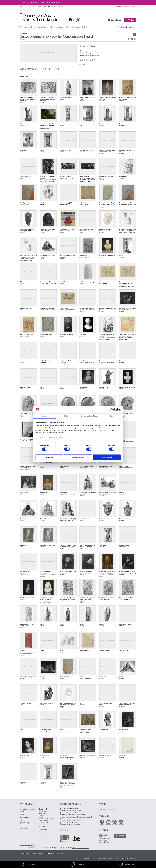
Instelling (86, 27)
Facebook (102, 825)
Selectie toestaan (78, 457)
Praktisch (23, 27)
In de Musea (24, 818)
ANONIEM (83, 64)
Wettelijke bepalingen (120, 858)
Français (127, 7)
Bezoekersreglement (26, 824)
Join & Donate (116, 20)
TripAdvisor (121, 825)
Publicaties (42, 813)
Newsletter (122, 836)
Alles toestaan (107, 457)
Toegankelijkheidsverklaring (105, 858)
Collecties (69, 27)
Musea (78, 27)
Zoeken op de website (49, 7)
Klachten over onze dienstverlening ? (86, 858)
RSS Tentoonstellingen (105, 838)
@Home (133, 27)
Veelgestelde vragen (27, 809)
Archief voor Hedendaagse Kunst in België (47, 820)
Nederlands (119, 7)
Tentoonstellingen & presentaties (41, 27)
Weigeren (49, 457)
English (134, 7)
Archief (41, 817)
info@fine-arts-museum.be (80, 848)
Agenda (59, 27)
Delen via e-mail (135, 39)
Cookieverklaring (132, 858)
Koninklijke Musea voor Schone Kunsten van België (20, 13)
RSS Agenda (103, 835)
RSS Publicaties (104, 842)
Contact (28, 7)
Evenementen (42, 7)
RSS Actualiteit (104, 840)
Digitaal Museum (44, 822)
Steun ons (43, 829)
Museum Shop (24, 822)
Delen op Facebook (129, 39)
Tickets (132, 20)
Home (22, 7)
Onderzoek (123, 27)
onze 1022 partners (48, 425)
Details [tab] (67, 416)
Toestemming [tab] (44, 416)
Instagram (115, 825)
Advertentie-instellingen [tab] (89, 416)
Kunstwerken (135, 34)
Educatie (112, 27)
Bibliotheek (42, 812)
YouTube (108, 825)
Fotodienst (42, 815)
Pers (34, 7)
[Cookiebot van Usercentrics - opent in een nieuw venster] (112, 410)
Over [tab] (112, 416)
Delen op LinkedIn (132, 39)
